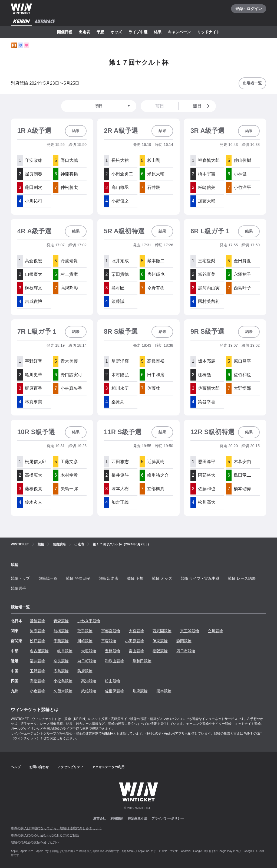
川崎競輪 (85, 641)
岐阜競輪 (65, 651)
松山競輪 (113, 681)
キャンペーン (179, 32)
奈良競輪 (61, 661)
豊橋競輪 (113, 651)
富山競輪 (136, 651)
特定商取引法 (137, 818)
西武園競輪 (162, 631)
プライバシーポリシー (168, 818)
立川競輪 (215, 631)
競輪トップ (20, 578)
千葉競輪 (61, 641)
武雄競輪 (89, 691)
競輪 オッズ (162, 578)
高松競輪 (37, 681)
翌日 (202, 106)
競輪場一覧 (48, 578)
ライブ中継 (138, 32)
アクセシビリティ (70, 767)
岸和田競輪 (142, 661)
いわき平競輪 (89, 621)
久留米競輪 (63, 691)
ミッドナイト (209, 32)
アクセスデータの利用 (108, 767)
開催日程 (65, 32)
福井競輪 (37, 661)
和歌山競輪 (114, 661)
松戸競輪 (37, 641)
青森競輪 (61, 621)
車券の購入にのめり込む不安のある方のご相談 (45, 835)
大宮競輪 (136, 631)
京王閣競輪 (190, 631)
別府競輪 (140, 691)
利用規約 (117, 818)
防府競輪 (85, 671)
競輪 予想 (135, 578)
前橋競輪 (61, 631)
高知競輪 (89, 681)
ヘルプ (16, 767)
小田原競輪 (134, 641)
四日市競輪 (186, 651)
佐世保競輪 (114, 691)
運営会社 (100, 818)
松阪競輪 (160, 651)
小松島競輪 (63, 681)
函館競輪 (37, 621)
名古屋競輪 (39, 651)
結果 (158, 32)
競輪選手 (18, 588)
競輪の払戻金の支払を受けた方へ (35, 842)
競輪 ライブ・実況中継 (200, 578)
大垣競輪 (89, 651)
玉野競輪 (37, 671)
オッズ (116, 32)
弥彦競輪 (37, 631)
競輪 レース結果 (242, 578)
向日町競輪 (87, 661)
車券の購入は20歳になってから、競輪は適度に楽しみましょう (56, 828)
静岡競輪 (184, 641)
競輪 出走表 (108, 578)
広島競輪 (61, 671)
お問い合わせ (39, 767)
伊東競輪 (160, 641)
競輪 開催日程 (78, 578)
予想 (100, 32)
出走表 (84, 32)
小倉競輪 (37, 691)
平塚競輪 (109, 641)
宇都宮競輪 (111, 631)
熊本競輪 (164, 691)
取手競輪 (85, 631)
